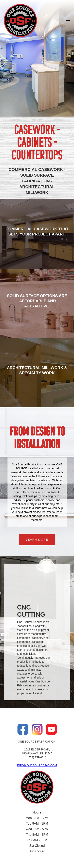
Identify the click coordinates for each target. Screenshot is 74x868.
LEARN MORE (37, 540)
